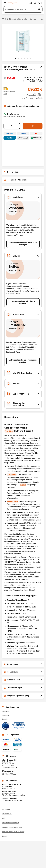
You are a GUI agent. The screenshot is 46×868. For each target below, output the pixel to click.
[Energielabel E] (6, 89)
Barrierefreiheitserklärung (12, 827)
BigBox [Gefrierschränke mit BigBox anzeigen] (23, 485)
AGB (3, 818)
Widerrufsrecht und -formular (13, 832)
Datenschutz (7, 814)
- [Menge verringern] (7, 126)
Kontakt (5, 719)
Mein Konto (6, 712)
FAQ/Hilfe (5, 715)
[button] (5, 94)
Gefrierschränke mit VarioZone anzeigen (23, 244)
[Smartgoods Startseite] (13, 3)
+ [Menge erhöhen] (17, 126)
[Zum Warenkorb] (40, 3)
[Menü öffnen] (5, 3)
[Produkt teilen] (41, 67)
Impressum (6, 809)
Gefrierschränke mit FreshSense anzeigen (23, 361)
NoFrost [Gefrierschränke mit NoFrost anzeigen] (9, 431)
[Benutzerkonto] (35, 3)
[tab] (23, 172)
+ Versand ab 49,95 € (34, 95)
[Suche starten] (39, 9)
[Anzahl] (12, 126)
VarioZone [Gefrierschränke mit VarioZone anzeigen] (12, 475)
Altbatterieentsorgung (10, 823)
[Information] (31, 3)
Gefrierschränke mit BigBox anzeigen (23, 302)
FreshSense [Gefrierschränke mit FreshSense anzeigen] (13, 502)
